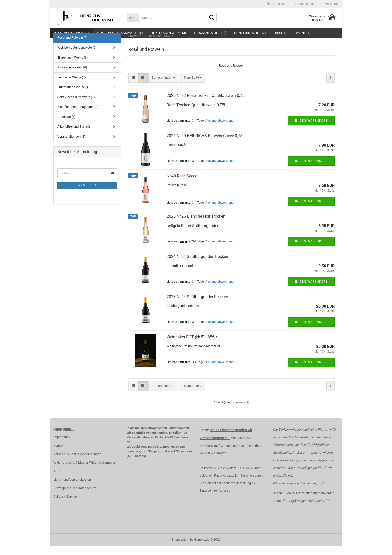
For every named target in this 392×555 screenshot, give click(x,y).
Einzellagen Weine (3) (168, 33)
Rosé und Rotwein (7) (71, 33)
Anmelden (87, 194)
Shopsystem (181, 548)
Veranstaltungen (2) (71, 145)
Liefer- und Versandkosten (72, 488)
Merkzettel (330, 4)
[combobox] (163, 86)
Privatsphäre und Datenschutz (75, 497)
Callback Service (65, 505)
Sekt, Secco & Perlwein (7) (76, 105)
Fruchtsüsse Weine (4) (292, 33)
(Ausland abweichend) (220, 129)
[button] (277, 4)
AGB (57, 480)
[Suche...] (133, 18)
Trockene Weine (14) (210, 33)
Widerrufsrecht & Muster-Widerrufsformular (84, 471)
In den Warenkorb (311, 129)
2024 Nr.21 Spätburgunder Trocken (197, 265)
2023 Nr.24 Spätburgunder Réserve (197, 306)
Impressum (62, 446)
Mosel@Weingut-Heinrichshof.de (307, 510)
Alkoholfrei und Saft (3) (74, 135)
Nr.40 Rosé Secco (182, 185)
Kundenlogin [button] (305, 4)
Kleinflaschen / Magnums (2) (78, 115)
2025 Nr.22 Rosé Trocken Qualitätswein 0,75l (206, 104)
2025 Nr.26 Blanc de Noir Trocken (196, 225)
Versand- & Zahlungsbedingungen (77, 463)
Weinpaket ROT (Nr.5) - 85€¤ (192, 346)
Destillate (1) (67, 125)
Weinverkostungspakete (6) (120, 33)
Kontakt (59, 454)
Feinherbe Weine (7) (250, 33)
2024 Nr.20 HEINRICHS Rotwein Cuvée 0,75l (205, 144)
